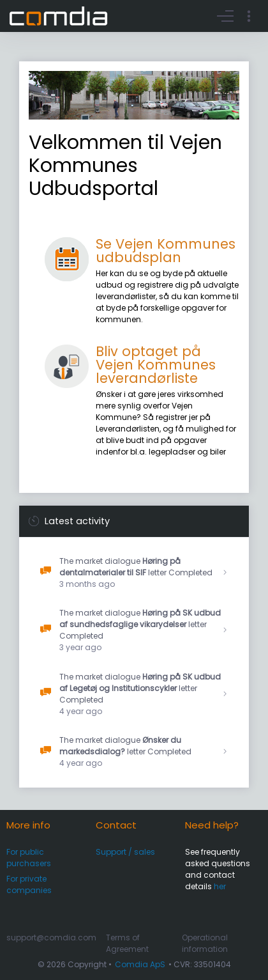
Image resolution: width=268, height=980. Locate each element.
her (220, 886)
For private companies (29, 884)
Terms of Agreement (127, 943)
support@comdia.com (51, 937)
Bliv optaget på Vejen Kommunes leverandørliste (156, 365)
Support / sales (125, 852)
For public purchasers (29, 858)
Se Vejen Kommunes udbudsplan (166, 251)
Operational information (205, 943)
